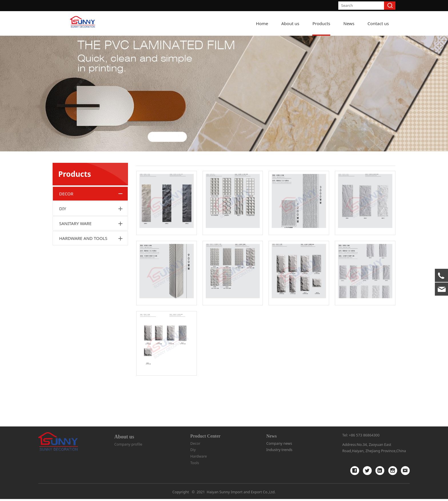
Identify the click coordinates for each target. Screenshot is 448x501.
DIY (63, 244)
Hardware (199, 458)
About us (290, 23)
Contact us (378, 23)
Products (321, 23)
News (349, 23)
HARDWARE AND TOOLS (83, 274)
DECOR (66, 229)
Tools (195, 465)
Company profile (128, 446)
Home (262, 23)
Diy (193, 452)
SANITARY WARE (75, 259)
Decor (195, 445)
